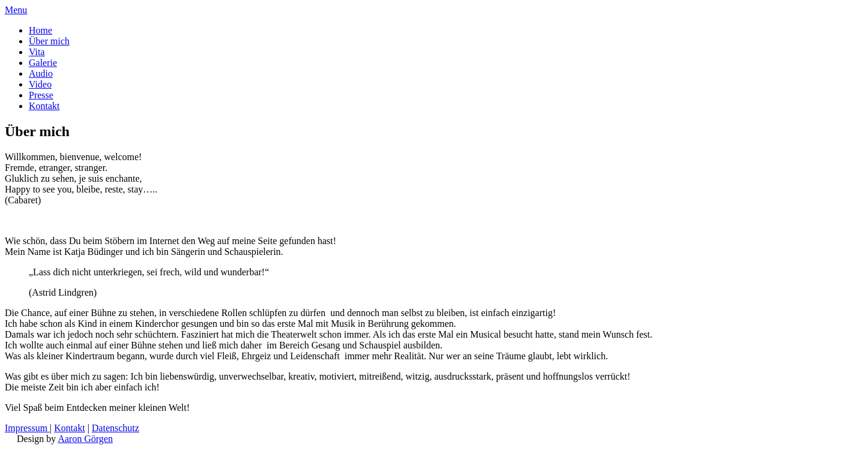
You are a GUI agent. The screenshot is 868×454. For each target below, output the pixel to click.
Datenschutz (115, 428)
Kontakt (70, 428)
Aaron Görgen (85, 439)
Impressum (27, 428)
